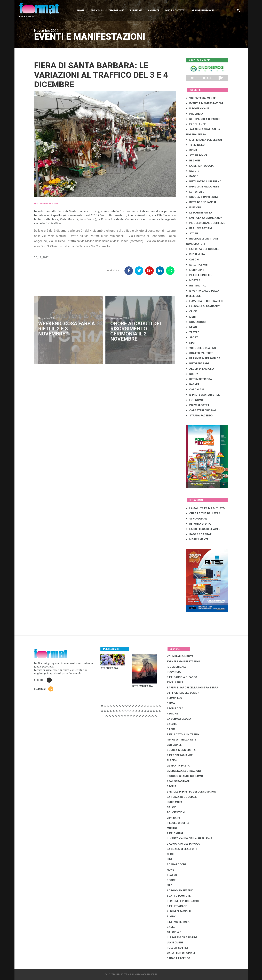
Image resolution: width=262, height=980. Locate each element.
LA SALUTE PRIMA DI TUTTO (205, 508)
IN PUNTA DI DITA (198, 524)
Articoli (96, 11)
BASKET (193, 384)
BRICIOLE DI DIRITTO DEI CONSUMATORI (192, 792)
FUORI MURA (196, 254)
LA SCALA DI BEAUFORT (203, 306)
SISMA (192, 150)
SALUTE (193, 171)
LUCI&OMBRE (196, 400)
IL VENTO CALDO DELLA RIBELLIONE (189, 838)
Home (81, 11)
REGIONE (193, 161)
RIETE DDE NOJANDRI (201, 202)
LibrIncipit (195, 270)
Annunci (153, 11)
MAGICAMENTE (197, 539)
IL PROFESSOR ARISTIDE (203, 395)
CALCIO (193, 260)
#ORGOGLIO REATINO (201, 348)
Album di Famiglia (203, 11)
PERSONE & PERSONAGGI (204, 358)
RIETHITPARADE (198, 364)
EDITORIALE (195, 192)
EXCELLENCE (196, 124)
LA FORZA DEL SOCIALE (203, 249)
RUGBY (192, 374)
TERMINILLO (195, 145)
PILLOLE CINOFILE (199, 275)
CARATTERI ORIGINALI (202, 410)
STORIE (192, 234)
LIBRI (191, 317)
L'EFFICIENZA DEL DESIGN (204, 140)
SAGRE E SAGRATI (199, 534)
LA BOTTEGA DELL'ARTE (203, 529)
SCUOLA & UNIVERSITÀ (202, 197)
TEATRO (193, 332)
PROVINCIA (195, 114)
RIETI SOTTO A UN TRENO (204, 182)
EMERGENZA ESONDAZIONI (205, 218)
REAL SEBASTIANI (199, 228)
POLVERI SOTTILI (198, 405)
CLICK (191, 311)
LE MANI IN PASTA (199, 213)
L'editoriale (116, 11)
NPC (190, 343)
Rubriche (136, 11)
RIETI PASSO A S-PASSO (203, 119)
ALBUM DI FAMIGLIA (200, 369)
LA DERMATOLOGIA (200, 166)
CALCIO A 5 (195, 390)
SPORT (192, 337)
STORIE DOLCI (196, 155)
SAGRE (192, 176)
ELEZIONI (193, 208)
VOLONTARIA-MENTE (201, 98)
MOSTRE (193, 280)
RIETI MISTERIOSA (199, 379)
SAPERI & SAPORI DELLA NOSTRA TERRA (193, 688)
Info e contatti (175, 11)
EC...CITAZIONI (197, 265)
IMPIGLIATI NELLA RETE (203, 187)
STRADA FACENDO (199, 416)
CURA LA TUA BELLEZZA (203, 513)
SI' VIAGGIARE (196, 519)
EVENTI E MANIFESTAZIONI (204, 103)
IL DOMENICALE (197, 109)
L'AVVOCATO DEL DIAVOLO (204, 301)
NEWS (191, 327)
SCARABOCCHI (197, 322)
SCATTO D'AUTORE (200, 353)
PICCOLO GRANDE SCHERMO (206, 223)
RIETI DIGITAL (196, 286)
